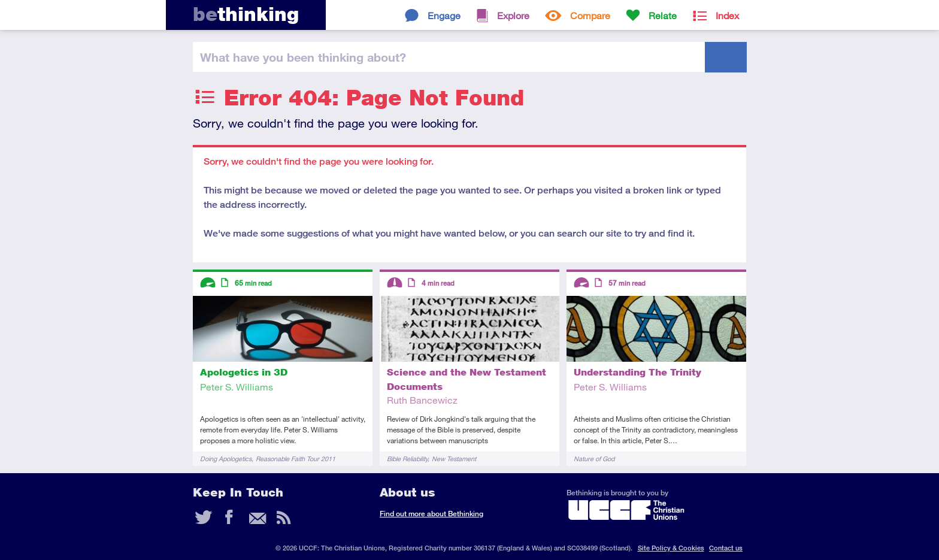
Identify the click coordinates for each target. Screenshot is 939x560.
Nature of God (594, 458)
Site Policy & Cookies (671, 548)
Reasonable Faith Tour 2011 (296, 458)
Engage (444, 15)
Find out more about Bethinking (431, 514)
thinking (246, 14)
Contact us (726, 548)
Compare (590, 15)
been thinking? (303, 57)
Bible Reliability (407, 458)
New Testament (454, 458)
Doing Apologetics (226, 458)
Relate (663, 15)
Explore (513, 15)
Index (727, 15)
